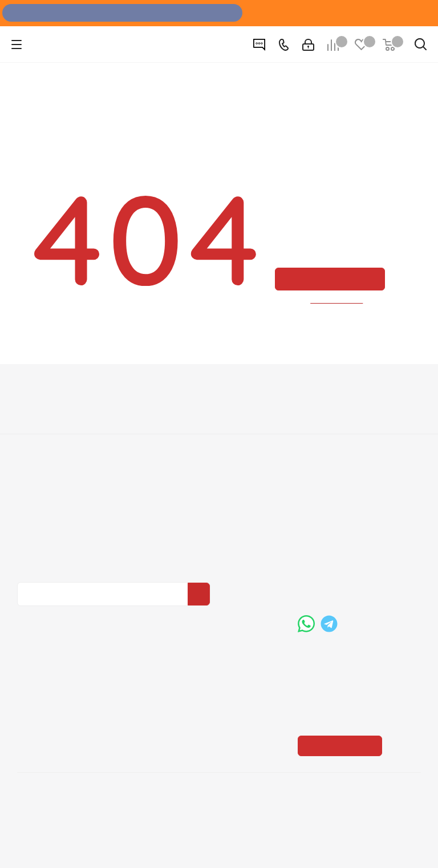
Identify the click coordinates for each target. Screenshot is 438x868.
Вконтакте (29, 643)
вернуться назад (337, 328)
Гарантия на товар (196, 469)
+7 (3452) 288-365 (354, 548)
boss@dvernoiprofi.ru (359, 607)
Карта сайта (322, 469)
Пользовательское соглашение (196, 490)
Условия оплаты (190, 437)
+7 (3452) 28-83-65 (96, 847)
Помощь (318, 417)
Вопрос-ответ (326, 437)
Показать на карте (343, 704)
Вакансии (36, 453)
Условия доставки (194, 453)
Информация (189, 417)
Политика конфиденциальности (74, 557)
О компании (41, 437)
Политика (37, 469)
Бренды (314, 453)
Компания (41, 417)
